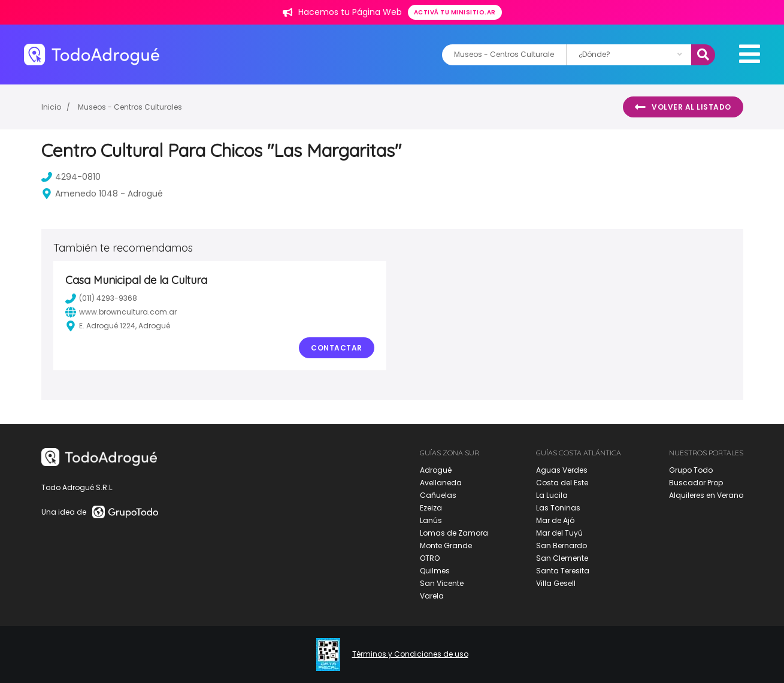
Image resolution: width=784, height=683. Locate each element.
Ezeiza (431, 508)
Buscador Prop (696, 483)
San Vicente (442, 583)
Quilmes (435, 571)
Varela (432, 596)
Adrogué (436, 470)
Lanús (431, 520)
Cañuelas (438, 495)
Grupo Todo (691, 470)
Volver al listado (683, 107)
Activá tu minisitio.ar (455, 12)
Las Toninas (558, 508)
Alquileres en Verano (706, 495)
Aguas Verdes (562, 470)
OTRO (430, 558)
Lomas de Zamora (454, 533)
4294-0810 (71, 177)
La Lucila (552, 495)
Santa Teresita (563, 571)
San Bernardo (561, 546)
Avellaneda (441, 483)
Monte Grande (446, 546)
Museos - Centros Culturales (130, 107)
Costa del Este (562, 483)
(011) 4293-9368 (101, 298)
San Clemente (562, 558)
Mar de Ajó (555, 520)
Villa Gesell (556, 583)
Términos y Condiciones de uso (410, 654)
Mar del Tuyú (559, 533)
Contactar (337, 348)
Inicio (51, 107)
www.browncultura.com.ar (121, 312)
